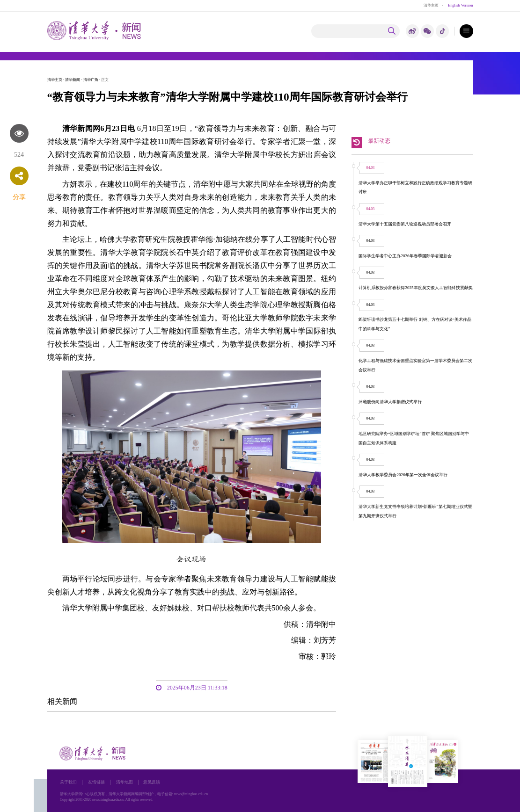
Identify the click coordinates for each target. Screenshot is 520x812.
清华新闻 (73, 80)
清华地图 (125, 782)
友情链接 (96, 782)
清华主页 (431, 5)
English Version (461, 5)
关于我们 (68, 782)
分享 (19, 197)
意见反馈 (152, 782)
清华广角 (91, 80)
